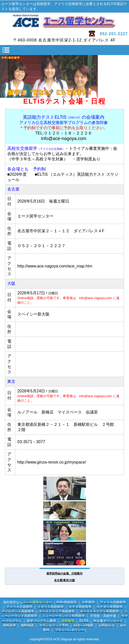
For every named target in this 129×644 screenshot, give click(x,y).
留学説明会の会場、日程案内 (64, 573)
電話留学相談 (65, 510)
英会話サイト (65, 531)
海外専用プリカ (65, 554)
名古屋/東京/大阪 (64, 580)
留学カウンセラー (65, 488)
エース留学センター (64, 21)
